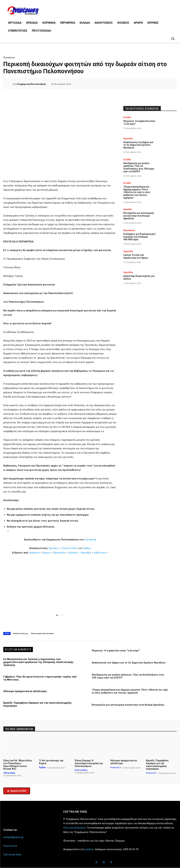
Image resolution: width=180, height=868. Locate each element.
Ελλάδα (127, 117)
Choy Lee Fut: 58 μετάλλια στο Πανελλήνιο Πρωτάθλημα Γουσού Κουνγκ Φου (18, 765)
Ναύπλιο (35, 553)
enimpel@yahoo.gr (13, 837)
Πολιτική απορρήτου (75, 828)
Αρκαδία (128, 209)
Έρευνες (54, 548)
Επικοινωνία (10, 846)
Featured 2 (116, 767)
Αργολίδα (128, 138)
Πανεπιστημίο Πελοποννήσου (42, 633)
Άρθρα (87, 548)
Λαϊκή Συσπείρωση (20, 633)
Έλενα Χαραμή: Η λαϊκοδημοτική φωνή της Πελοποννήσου (89, 763)
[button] (173, 39)
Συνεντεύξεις (70, 548)
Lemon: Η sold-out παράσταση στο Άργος (136, 256)
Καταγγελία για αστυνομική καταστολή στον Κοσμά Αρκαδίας (128, 705)
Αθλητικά (100, 553)
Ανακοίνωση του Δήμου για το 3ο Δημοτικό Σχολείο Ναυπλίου (129, 663)
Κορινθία (86, 553)
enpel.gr (89, 849)
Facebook (90, 540)
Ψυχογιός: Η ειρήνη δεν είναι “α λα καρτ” (116, 651)
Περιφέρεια (9, 57)
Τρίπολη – (74, 553)
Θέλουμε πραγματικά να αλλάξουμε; (25, 691)
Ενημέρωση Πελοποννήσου (32, 84)
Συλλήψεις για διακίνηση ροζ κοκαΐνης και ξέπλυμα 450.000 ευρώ (139, 237)
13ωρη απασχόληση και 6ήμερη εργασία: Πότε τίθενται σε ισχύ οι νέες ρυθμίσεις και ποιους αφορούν (130, 691)
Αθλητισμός (9, 773)
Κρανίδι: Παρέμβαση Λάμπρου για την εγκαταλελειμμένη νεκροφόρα (157, 765)
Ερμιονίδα (59, 553)
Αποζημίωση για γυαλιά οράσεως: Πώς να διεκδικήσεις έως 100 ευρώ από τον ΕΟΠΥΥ (139, 167)
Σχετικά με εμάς (12, 854)
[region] (60, 593)
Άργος (47, 553)
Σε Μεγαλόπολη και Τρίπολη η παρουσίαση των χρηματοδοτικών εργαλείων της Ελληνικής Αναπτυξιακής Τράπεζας (38, 662)
